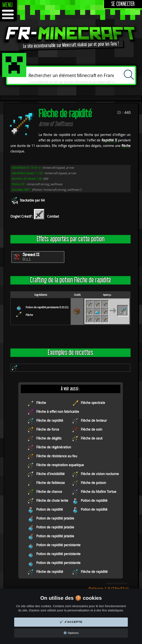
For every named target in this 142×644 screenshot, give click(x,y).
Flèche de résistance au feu (57, 456)
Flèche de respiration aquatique (60, 465)
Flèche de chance (49, 492)
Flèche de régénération (54, 447)
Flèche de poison (93, 483)
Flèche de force (48, 429)
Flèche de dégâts (49, 438)
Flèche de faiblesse (51, 483)
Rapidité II (109, 140)
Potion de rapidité (94, 500)
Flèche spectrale (93, 403)
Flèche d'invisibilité (50, 474)
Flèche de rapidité (50, 420)
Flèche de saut (92, 438)
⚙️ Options (71, 633)
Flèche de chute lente (52, 500)
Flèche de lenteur (94, 420)
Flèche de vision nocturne (100, 474)
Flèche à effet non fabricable (58, 412)
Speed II (31, 255)
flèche (126, 146)
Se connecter (123, 4)
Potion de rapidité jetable (55, 518)
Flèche (29, 315)
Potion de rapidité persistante (58, 545)
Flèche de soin (91, 429)
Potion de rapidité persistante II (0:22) (47, 307)
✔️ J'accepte (71, 622)
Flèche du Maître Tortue (99, 492)
